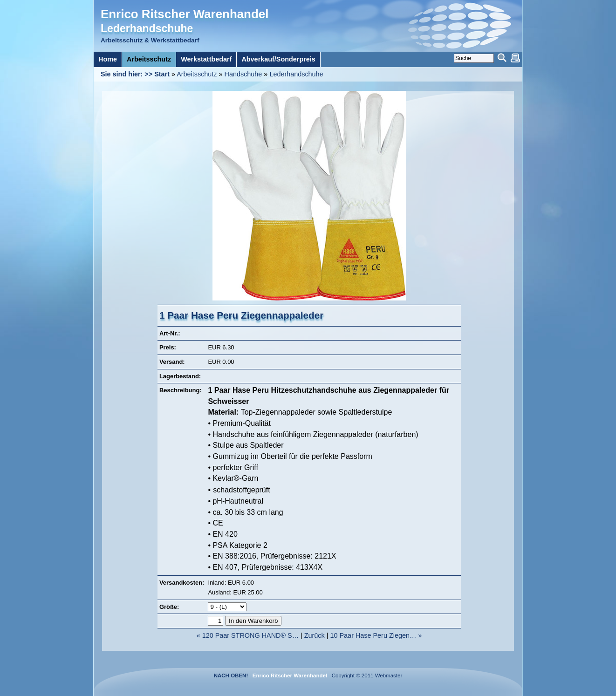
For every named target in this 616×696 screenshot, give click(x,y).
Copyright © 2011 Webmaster (365, 676)
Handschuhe (243, 74)
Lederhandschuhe (296, 74)
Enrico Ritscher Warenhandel (185, 14)
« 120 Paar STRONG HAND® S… (248, 635)
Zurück (315, 635)
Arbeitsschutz (197, 74)
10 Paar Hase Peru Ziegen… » (376, 635)
